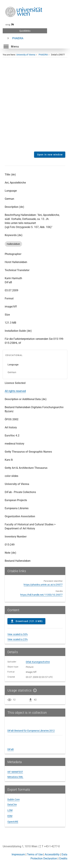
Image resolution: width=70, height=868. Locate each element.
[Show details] (34, 690)
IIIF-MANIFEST (15, 772)
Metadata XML (15, 777)
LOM (10, 810)
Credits (63, 858)
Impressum (18, 854)
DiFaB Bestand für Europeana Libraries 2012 (31, 731)
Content (35, 107)
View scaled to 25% (18, 639)
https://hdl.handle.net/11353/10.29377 (41, 595)
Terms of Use (35, 854)
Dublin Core (13, 799)
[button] (11, 46)
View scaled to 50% (18, 634)
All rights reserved (15, 391)
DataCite (12, 805)
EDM (10, 816)
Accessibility (52, 854)
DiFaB (11, 749)
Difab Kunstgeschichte (38, 662)
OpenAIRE (13, 822)
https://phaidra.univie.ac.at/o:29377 (43, 585)
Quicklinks (25, 31)
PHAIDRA (18, 38)
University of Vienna (26, 55)
